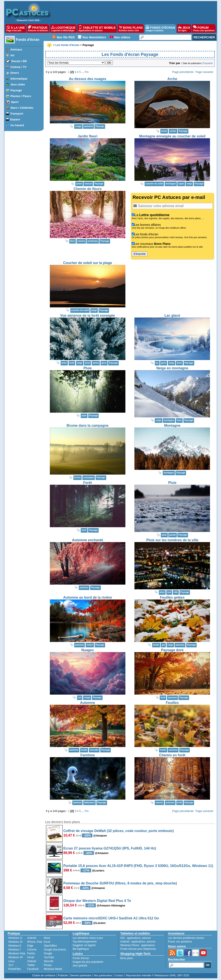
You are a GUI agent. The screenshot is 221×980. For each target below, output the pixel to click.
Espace (15, 119)
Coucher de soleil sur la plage (88, 263)
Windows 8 (15, 946)
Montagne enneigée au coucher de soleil (172, 136)
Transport (17, 114)
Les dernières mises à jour (88, 938)
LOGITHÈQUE (63, 28)
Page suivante (204, 72)
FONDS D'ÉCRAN (160, 28)
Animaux (16, 50)
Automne (88, 703)
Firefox (31, 953)
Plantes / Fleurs (21, 96)
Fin (87, 72)
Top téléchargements (85, 942)
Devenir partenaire (81, 975)
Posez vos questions (180, 942)
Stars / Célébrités (22, 108)
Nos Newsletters (94, 37)
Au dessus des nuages (88, 79)
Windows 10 (15, 942)
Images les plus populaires (88, 962)
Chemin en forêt (172, 755)
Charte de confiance (44, 975)
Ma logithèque (81, 949)
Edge (30, 946)
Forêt (88, 483)
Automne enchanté (88, 540)
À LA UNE (16, 28)
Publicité (63, 975)
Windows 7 (15, 950)
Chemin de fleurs (88, 189)
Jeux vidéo (18, 84)
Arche (172, 79)
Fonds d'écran (28, 40)
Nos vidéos (122, 37)
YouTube (49, 957)
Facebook (33, 969)
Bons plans (127, 958)
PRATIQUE (38, 28)
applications (134, 938)
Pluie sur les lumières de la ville (172, 540)
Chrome (32, 950)
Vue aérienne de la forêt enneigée (88, 315)
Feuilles (172, 703)
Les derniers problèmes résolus (186, 938)
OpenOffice (50, 946)
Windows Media (53, 969)
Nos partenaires (103, 975)
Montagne (172, 426)
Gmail (31, 957)
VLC (11, 965)
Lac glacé (172, 315)
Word (47, 938)
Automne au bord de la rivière (88, 597)
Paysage (16, 90)
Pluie (88, 368)
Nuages (88, 650)
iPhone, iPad (35, 942)
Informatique (19, 79)
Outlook (32, 961)
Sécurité (49, 961)
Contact (119, 975)
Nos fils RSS (66, 37)
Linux (12, 961)
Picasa (48, 965)
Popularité (208, 63)
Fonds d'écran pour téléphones (138, 949)
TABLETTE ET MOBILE (97, 28)
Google (48, 953)
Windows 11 (15, 938)
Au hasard (17, 125)
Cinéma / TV (18, 67)
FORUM (204, 28)
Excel (47, 942)
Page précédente (183, 72)
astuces (146, 938)
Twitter (31, 965)
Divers (15, 73)
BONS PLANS (131, 28)
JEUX (184, 28)
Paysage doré (172, 650)
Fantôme (88, 755)
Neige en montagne (172, 368)
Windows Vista (17, 953)
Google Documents (55, 950)
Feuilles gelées (172, 597)
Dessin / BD (19, 61)
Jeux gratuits (80, 966)
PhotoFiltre (15, 969)
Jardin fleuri (88, 136)
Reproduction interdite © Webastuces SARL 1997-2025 (158, 975)
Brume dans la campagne (88, 426)
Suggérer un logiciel (84, 945)
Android (32, 938)
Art (12, 55)
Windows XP (16, 957)
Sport (15, 102)
